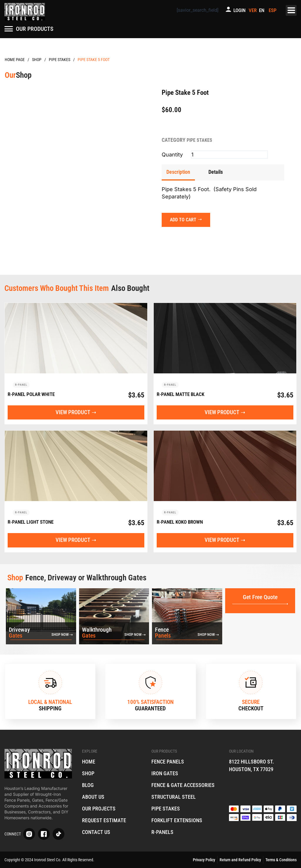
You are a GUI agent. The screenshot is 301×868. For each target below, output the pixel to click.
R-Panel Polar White (33, 394)
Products (37, 60)
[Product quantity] (229, 155)
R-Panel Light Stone (33, 523)
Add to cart (184, 219)
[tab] (178, 172)
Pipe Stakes (60, 60)
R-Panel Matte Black (183, 394)
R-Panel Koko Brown (182, 523)
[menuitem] (263, 10)
